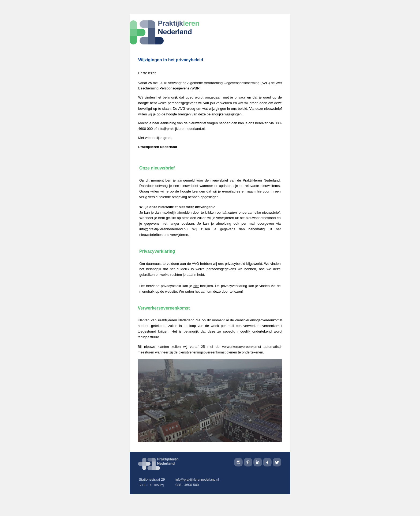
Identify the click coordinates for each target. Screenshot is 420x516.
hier (196, 286)
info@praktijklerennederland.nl (197, 480)
